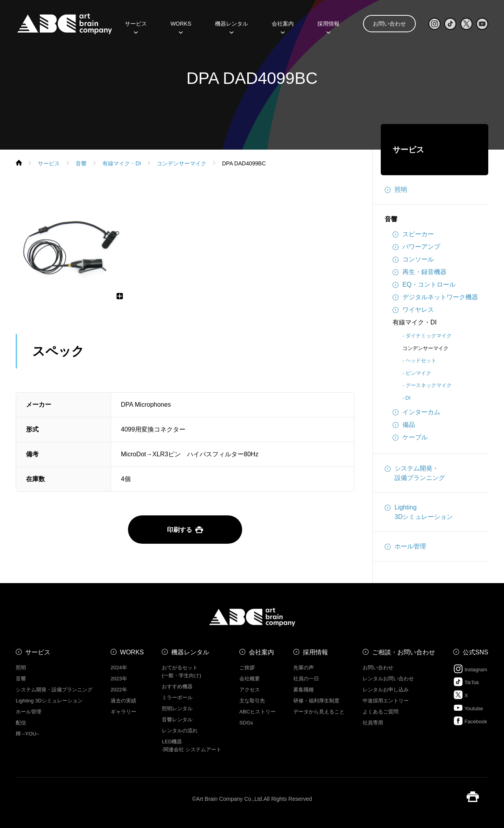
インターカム (416, 412)
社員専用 (373, 723)
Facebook (470, 721)
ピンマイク (418, 373)
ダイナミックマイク (429, 336)
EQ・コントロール (424, 285)
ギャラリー (123, 712)
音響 (391, 219)
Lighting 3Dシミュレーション (49, 701)
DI (408, 398)
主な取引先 (252, 701)
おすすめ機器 (177, 686)
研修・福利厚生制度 (316, 701)
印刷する (185, 530)
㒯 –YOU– (27, 734)
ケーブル (410, 437)
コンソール (413, 259)
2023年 (119, 679)
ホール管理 (405, 546)
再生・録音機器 (420, 272)
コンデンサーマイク (425, 348)
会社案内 (283, 26)
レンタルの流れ (180, 731)
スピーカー (413, 234)
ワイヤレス (413, 310)
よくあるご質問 (381, 712)
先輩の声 (304, 668)
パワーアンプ (416, 247)
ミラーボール (177, 697)
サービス (136, 26)
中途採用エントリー (386, 701)
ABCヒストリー (258, 712)
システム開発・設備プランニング (415, 472)
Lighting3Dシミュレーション (419, 511)
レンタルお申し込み (386, 690)
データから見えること (319, 712)
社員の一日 (306, 679)
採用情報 (328, 26)
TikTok (466, 682)
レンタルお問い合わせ (388, 679)
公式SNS (475, 652)
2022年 (119, 690)
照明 (396, 190)
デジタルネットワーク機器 (435, 297)
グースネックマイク (429, 385)
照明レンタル (177, 709)
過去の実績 (123, 701)
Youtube (468, 708)
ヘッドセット (421, 360)
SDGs (246, 723)
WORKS (181, 26)
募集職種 (304, 690)
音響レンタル (177, 720)
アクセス (250, 690)
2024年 (119, 668)
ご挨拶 (247, 668)
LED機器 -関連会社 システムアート (192, 746)
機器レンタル (232, 26)
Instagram (470, 669)
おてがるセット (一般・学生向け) (182, 671)
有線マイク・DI (415, 322)
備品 (404, 425)
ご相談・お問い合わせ (404, 652)
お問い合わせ (389, 24)
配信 (21, 723)
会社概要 (250, 679)
